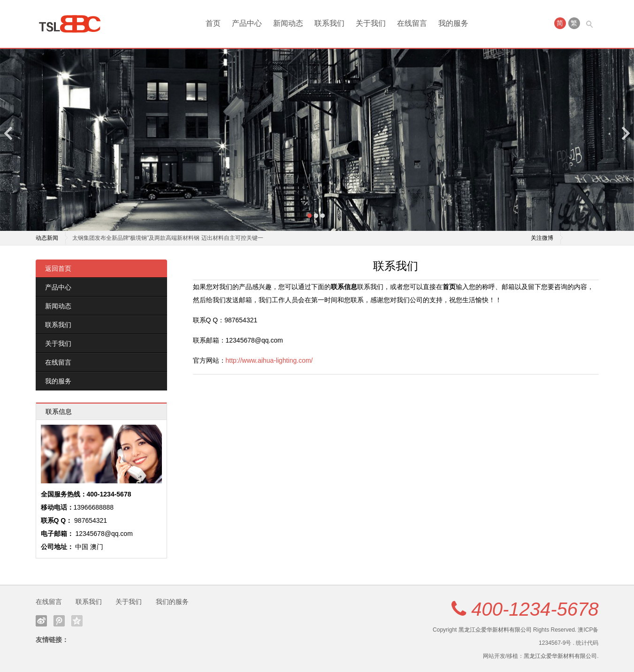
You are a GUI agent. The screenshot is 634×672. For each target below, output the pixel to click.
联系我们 (329, 23)
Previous (9, 133)
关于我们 (371, 23)
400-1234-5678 (535, 609)
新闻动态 (288, 23)
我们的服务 (172, 602)
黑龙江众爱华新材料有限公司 (495, 630)
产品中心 (247, 23)
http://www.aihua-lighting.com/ (269, 360)
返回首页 (58, 268)
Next (625, 133)
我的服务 (453, 23)
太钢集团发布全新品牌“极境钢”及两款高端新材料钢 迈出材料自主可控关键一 (168, 238)
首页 (213, 23)
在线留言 (412, 23)
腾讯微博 (59, 621)
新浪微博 (41, 621)
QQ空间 (77, 621)
